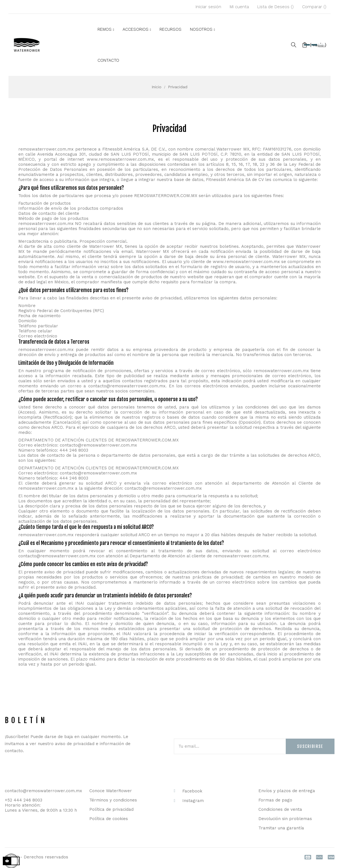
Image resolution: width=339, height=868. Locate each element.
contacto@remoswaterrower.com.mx (127, 386)
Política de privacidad (111, 809)
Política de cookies (109, 819)
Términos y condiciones (113, 800)
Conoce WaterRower (111, 791)
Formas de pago (275, 800)
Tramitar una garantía (281, 828)
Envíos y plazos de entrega (287, 791)
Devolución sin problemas (285, 819)
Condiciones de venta (280, 809)
